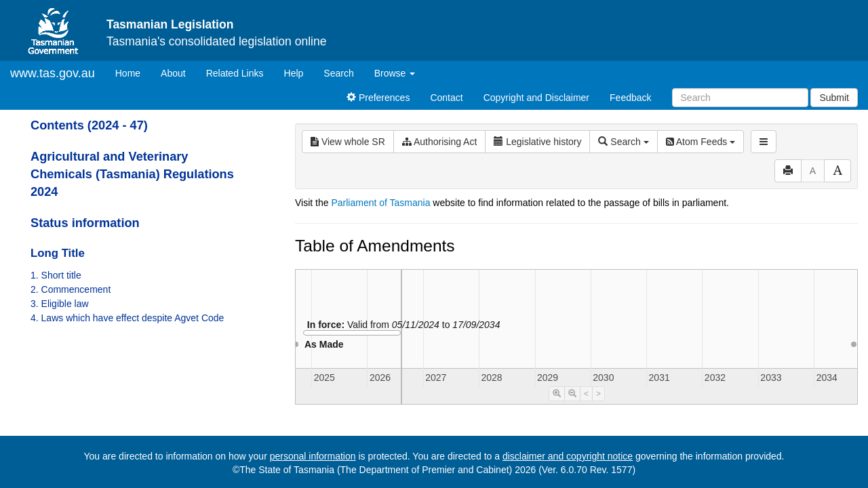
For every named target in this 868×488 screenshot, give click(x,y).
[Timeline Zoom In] (557, 394)
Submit (834, 98)
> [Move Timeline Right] (598, 394)
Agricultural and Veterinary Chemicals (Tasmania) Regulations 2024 (132, 174)
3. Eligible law (60, 304)
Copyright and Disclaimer (536, 98)
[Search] (740, 98)
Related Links (235, 73)
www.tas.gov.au (53, 73)
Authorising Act (440, 142)
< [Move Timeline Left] (586, 394)
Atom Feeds (701, 142)
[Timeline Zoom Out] (572, 394)
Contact (446, 98)
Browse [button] (395, 73)
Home (133, 72)
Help (294, 73)
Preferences (378, 98)
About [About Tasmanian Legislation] (173, 73)
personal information (313, 456)
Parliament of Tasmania (380, 203)
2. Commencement (71, 289)
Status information (85, 223)
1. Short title (56, 275)
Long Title (58, 253)
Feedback (630, 98)
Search (338, 73)
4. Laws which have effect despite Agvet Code (127, 318)
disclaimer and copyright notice (568, 456)
